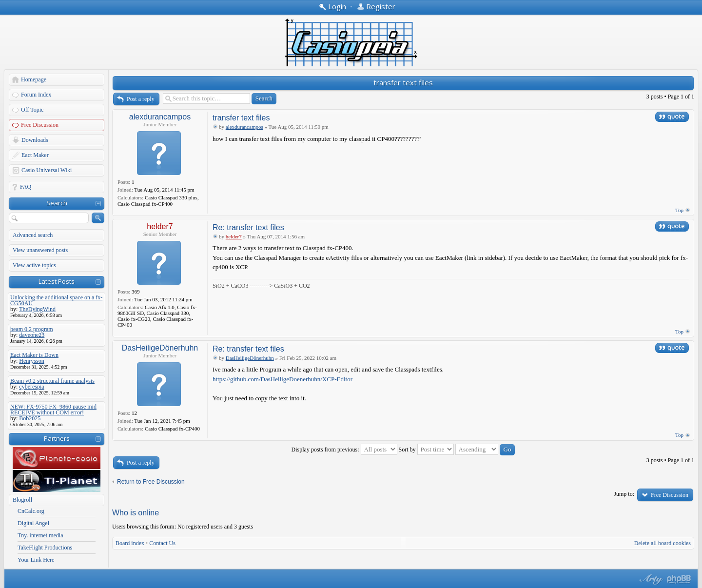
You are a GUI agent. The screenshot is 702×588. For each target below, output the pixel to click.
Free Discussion (40, 125)
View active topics (34, 265)
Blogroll (22, 500)
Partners (57, 438)
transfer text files (403, 82)
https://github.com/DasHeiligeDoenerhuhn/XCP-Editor (283, 379)
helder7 (160, 226)
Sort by (426, 450)
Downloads (35, 140)
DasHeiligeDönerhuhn (160, 348)
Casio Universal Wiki (47, 170)
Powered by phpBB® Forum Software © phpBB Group (679, 579)
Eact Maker (35, 155)
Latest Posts (57, 281)
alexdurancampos (160, 117)
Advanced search (33, 235)
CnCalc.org (31, 511)
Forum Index (36, 95)
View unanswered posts (40, 250)
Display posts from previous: (344, 450)
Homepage (34, 79)
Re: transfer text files (248, 227)
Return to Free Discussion (151, 482)
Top (679, 210)
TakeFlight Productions (45, 548)
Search (57, 203)
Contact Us (162, 543)
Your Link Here (36, 560)
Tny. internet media (40, 535)
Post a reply (141, 99)
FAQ (26, 187)
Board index (130, 543)
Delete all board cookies (663, 543)
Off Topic (32, 110)
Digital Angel (33, 523)
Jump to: (624, 494)
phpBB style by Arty (650, 579)
